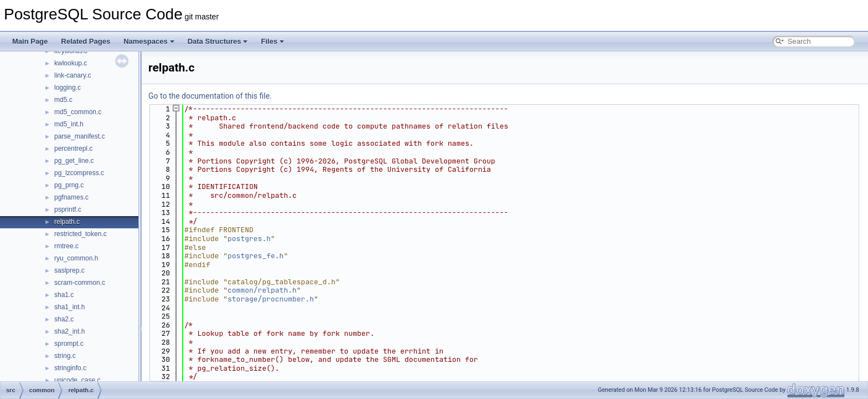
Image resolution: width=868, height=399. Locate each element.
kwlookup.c (71, 63)
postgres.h (249, 239)
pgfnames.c (71, 197)
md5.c (63, 100)
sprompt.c (69, 344)
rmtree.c (66, 246)
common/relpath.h (262, 290)
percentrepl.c (73, 149)
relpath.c (67, 222)
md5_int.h (69, 124)
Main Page (30, 41)
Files (272, 41)
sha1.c (64, 295)
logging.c (68, 88)
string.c (65, 356)
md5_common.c (78, 112)
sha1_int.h (69, 307)
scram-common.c (80, 283)
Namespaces (149, 41)
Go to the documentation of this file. (210, 96)
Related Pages (86, 41)
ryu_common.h (76, 258)
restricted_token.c (81, 234)
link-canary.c (73, 75)
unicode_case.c (77, 380)
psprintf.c (68, 209)
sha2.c (64, 319)
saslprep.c (69, 270)
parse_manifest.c (79, 136)
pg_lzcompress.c (79, 173)
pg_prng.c (69, 185)
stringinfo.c (70, 368)
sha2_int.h (69, 331)
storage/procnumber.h (271, 299)
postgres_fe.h (255, 256)
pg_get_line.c (74, 161)
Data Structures (218, 41)
